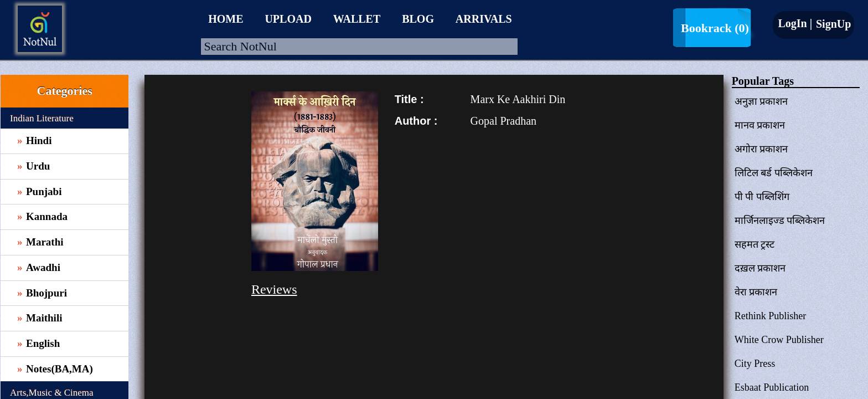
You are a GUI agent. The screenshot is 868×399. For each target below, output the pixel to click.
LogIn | (795, 23)
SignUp (832, 24)
